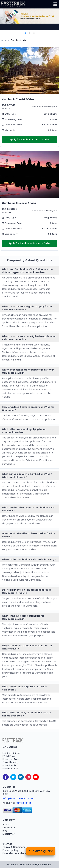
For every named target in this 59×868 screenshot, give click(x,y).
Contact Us (9, 828)
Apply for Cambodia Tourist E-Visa (29, 139)
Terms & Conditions (14, 847)
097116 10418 (24, 803)
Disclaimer (9, 834)
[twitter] (13, 777)
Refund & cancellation (15, 853)
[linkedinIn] (21, 777)
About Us (8, 824)
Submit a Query (41, 851)
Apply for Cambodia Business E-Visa (30, 243)
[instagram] (28, 777)
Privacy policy (10, 850)
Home (3, 40)
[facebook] (6, 777)
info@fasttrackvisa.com (18, 798)
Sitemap (7, 844)
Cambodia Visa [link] (19, 40)
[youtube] (36, 777)
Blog (5, 831)
